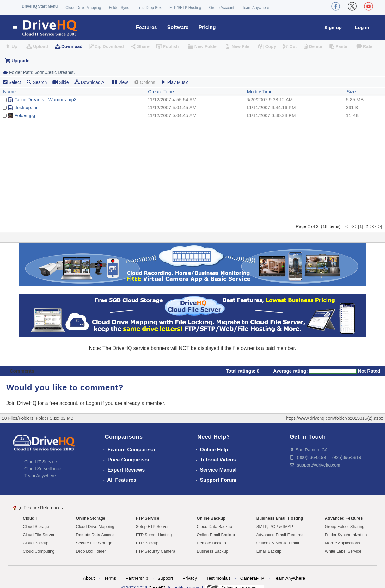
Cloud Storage (36, 526)
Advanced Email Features (280, 535)
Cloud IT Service (41, 462)
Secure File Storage (94, 543)
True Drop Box (149, 8)
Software (178, 27)
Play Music (175, 82)
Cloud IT (31, 518)
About (89, 578)
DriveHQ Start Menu (40, 6)
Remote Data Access (95, 535)
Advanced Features (344, 518)
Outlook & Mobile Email (278, 543)
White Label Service (343, 551)
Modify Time (260, 92)
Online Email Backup (216, 535)
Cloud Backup (36, 543)
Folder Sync (119, 8)
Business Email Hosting (280, 518)
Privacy (190, 578)
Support (165, 578)
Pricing (207, 27)
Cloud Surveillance (43, 469)
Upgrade (20, 61)
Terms (110, 578)
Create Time (161, 92)
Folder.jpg (25, 115)
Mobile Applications (342, 543)
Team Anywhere (256, 8)
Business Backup (212, 551)
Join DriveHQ (22, 403)
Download (72, 46)
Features (147, 27)
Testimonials (219, 578)
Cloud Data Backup (214, 526)
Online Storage (90, 518)
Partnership (137, 578)
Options (144, 82)
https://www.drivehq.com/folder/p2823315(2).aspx (335, 418)
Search (37, 82)
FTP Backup (147, 543)
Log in (362, 27)
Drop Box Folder (91, 551)
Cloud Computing (39, 551)
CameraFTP (252, 578)
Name (9, 92)
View (120, 82)
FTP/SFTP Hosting (185, 8)
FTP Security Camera (156, 551)
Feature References (43, 508)
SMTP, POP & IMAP (275, 526)
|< (346, 226)
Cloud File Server (39, 535)
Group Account (222, 8)
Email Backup (269, 551)
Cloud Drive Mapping (83, 8)
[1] (361, 226)
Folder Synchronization (346, 535)
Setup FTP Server (152, 526)
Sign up (333, 27)
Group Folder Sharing (345, 526)
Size (351, 92)
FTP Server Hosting (154, 535)
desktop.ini (26, 107)
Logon (93, 403)
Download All (90, 82)
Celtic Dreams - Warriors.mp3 (45, 99)
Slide (61, 82)
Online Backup (211, 518)
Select (15, 82)
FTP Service (148, 518)
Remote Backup (211, 543)
